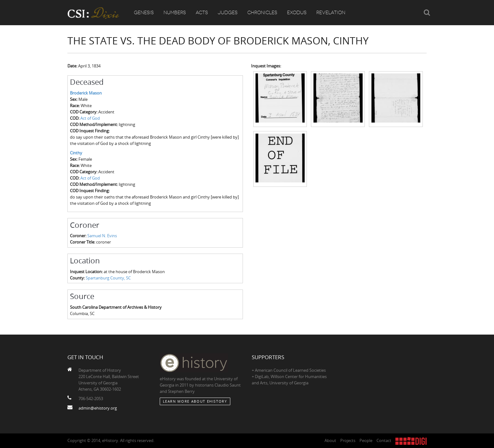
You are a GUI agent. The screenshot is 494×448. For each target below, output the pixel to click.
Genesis (144, 13)
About (330, 440)
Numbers (175, 13)
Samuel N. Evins (102, 236)
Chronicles (262, 13)
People (366, 440)
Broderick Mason (86, 93)
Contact (384, 440)
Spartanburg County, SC (108, 278)
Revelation (331, 13)
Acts (202, 13)
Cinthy (76, 153)
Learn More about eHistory (195, 401)
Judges (228, 13)
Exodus (297, 13)
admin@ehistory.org (98, 408)
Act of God (90, 118)
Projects (348, 440)
